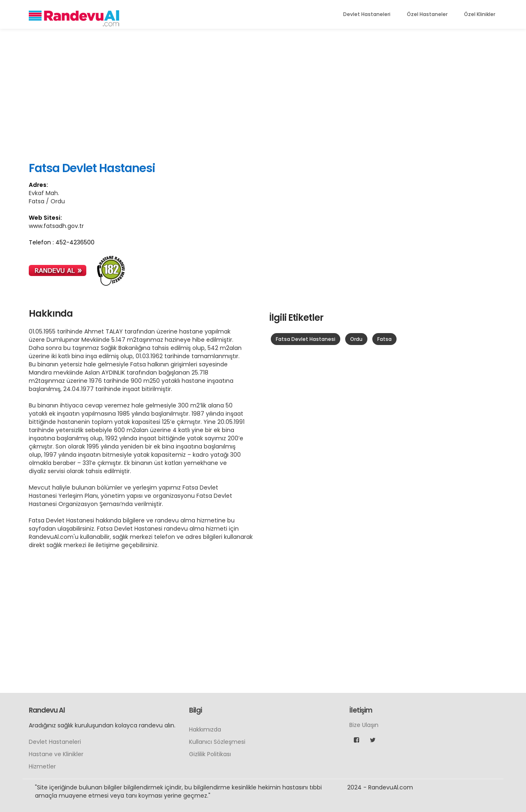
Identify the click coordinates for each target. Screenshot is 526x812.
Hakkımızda (205, 729)
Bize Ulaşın (364, 725)
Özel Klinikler (480, 14)
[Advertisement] (263, 94)
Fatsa (384, 339)
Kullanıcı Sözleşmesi (217, 742)
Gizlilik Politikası (210, 754)
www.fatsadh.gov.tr (56, 226)
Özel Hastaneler (427, 14)
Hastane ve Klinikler (56, 754)
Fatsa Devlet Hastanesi (306, 339)
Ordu (356, 339)
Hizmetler (42, 766)
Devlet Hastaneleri (367, 14)
